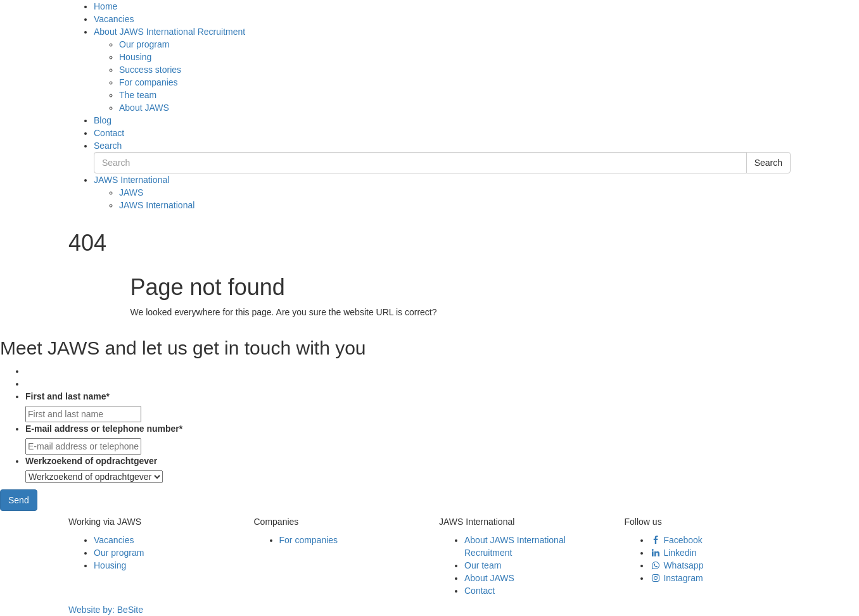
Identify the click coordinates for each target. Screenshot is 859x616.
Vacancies (114, 19)
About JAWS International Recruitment (169, 32)
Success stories (150, 70)
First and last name (67, 396)
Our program (144, 44)
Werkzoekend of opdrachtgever (91, 461)
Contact (109, 133)
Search (108, 146)
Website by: (106, 610)
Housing (135, 57)
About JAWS (144, 108)
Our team (483, 565)
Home (105, 6)
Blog (103, 120)
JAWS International (131, 180)
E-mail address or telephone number (104, 429)
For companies (149, 82)
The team (138, 95)
